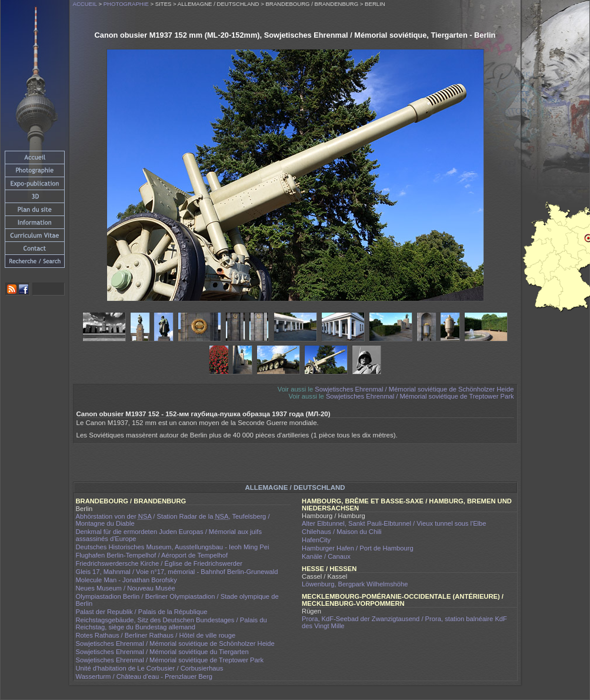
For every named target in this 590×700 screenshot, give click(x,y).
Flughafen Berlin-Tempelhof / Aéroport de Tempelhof (152, 555)
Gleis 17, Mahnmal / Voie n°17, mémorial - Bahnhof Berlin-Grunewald (177, 572)
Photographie (126, 4)
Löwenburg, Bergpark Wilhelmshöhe (355, 584)
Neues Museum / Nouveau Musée (126, 588)
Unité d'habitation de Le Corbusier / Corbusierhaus (150, 668)
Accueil (85, 4)
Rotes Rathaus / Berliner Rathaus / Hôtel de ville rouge (156, 635)
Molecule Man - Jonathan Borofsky (126, 580)
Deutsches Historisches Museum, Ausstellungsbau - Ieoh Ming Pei (173, 547)
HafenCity (316, 540)
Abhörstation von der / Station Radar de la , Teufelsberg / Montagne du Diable (173, 520)
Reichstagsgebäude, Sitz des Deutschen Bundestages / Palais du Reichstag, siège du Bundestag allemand (171, 623)
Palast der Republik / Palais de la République (142, 612)
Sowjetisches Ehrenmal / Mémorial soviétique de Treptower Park (420, 396)
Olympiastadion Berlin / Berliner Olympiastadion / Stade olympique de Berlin (177, 600)
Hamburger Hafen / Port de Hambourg (358, 548)
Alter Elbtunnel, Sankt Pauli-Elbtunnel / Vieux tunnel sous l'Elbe (394, 523)
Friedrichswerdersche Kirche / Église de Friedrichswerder (159, 563)
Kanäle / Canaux (326, 556)
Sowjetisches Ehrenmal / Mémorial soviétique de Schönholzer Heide (414, 389)
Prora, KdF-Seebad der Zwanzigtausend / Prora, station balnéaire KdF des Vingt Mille (404, 622)
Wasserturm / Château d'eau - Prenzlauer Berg (144, 676)
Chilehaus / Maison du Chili (342, 532)
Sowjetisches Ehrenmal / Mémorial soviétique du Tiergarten (162, 652)
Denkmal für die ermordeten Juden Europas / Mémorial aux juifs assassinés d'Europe (169, 535)
